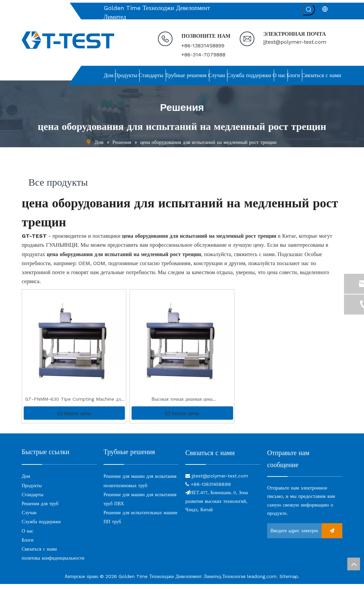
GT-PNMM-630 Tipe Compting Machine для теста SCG (74, 405)
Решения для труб (40, 509)
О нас (28, 536)
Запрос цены (74, 418)
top (354, 564)
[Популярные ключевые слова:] (309, 9)
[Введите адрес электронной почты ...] (293, 536)
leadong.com (262, 581)
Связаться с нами (39, 554)
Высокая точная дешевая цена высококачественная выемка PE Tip (182, 405)
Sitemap (289, 581)
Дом (26, 481)
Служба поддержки (41, 527)
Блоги (28, 545)
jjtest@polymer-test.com (295, 42)
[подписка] (332, 536)
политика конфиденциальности (53, 563)
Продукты (32, 490)
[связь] (223, 469)
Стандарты (33, 500)
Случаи (29, 518)
